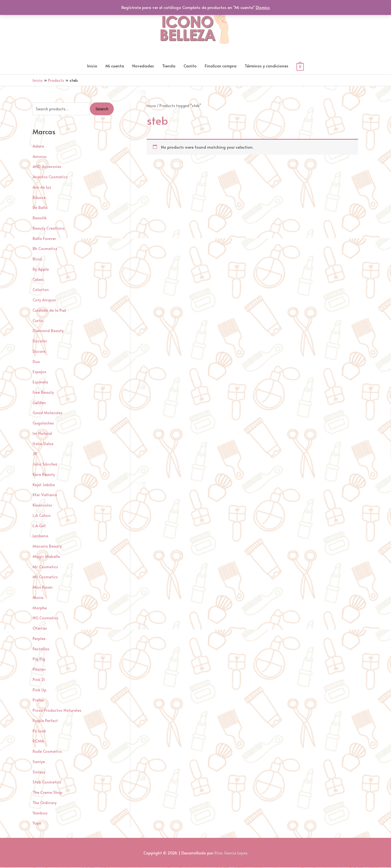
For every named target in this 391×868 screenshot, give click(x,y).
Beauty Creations (49, 228)
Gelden (39, 403)
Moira (38, 598)
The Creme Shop (48, 793)
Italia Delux (43, 444)
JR (35, 454)
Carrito (190, 66)
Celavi (38, 280)
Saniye (39, 762)
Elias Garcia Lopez (231, 853)
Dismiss (263, 7)
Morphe (40, 608)
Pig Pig (39, 659)
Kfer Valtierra (45, 495)
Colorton (41, 290)
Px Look (39, 731)
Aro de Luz (42, 187)
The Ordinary (45, 803)
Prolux (38, 700)
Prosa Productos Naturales (58, 711)
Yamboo (40, 813)
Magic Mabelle (47, 557)
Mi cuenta (115, 66)
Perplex (39, 639)
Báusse (39, 198)
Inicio (92, 66)
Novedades (143, 66)
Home (152, 106)
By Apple (41, 269)
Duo (36, 362)
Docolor (40, 341)
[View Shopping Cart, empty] (300, 66)
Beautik (40, 218)
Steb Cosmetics (47, 783)
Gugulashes (44, 424)
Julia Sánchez (45, 465)
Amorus (40, 157)
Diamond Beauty (48, 331)
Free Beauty (43, 393)
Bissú (37, 259)
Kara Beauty (44, 475)
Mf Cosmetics (45, 577)
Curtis (38, 321)
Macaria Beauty (48, 547)
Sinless (39, 772)
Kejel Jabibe (44, 485)
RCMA (38, 741)
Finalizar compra (221, 66)
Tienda (169, 66)
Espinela (40, 383)
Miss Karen (43, 588)
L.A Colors (42, 516)
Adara (39, 146)
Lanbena (41, 536)
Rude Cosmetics (47, 752)
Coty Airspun (44, 300)
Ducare (39, 352)
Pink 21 (39, 680)
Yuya (37, 824)
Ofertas (40, 629)
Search (102, 109)
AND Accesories (47, 167)
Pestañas (41, 649)
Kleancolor (43, 506)
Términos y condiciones (267, 66)
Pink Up (40, 690)
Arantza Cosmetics (50, 177)
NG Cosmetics (45, 618)
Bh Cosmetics (45, 249)
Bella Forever (45, 239)
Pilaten (39, 670)
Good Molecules (48, 413)
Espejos (40, 372)
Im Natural (43, 434)
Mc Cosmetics (45, 567)
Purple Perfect (45, 721)
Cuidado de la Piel (50, 310)
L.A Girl (39, 526)
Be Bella (40, 208)
